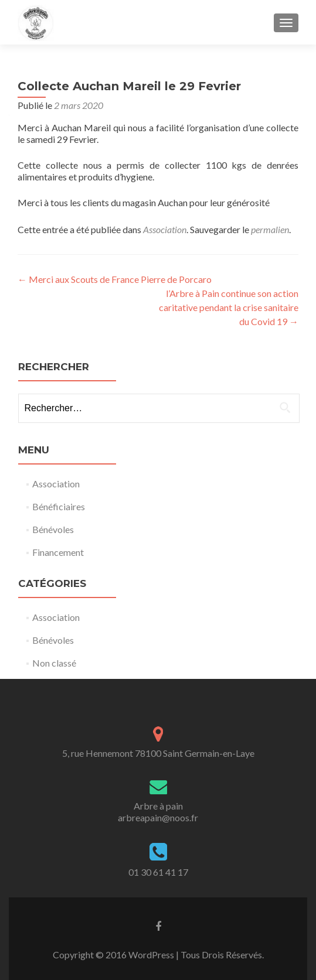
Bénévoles (53, 529)
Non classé (54, 663)
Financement (58, 552)
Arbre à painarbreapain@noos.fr (158, 812)
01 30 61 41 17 (158, 872)
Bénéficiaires (59, 506)
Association (165, 229)
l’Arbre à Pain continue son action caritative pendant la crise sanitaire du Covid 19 (229, 307)
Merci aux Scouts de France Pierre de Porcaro (115, 279)
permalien (270, 229)
